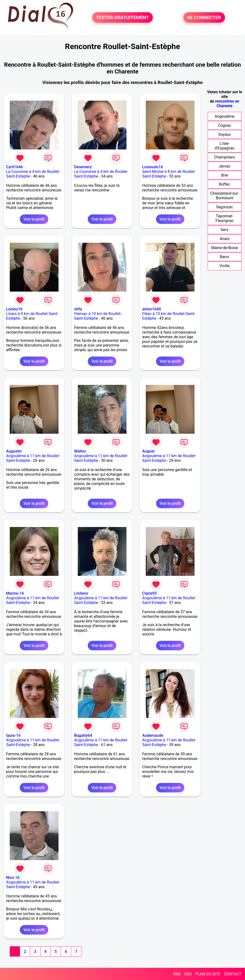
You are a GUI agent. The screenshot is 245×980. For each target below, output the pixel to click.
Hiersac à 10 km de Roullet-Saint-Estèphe (98, 316)
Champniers (225, 157)
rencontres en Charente (227, 104)
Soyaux (224, 134)
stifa (78, 309)
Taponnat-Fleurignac (225, 218)
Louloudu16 (152, 167)
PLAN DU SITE (208, 974)
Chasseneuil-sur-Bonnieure (225, 196)
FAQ (177, 974)
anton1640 (152, 309)
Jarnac (225, 166)
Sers (225, 230)
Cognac (225, 125)
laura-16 (13, 735)
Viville (225, 266)
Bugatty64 (83, 735)
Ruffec (225, 184)
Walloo (80, 451)
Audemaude (153, 735)
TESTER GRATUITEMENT (122, 17)
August (148, 451)
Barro (225, 257)
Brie (225, 175)
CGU (188, 974)
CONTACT (233, 974)
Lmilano (81, 593)
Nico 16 (13, 878)
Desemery (83, 167)
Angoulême (225, 116)
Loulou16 (14, 309)
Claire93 (149, 593)
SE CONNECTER (204, 17)
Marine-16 (15, 593)
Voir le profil (34, 219)
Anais (225, 239)
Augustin (14, 451)
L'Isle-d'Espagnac (225, 146)
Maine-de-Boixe (224, 248)
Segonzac (225, 207)
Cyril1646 (14, 167)
